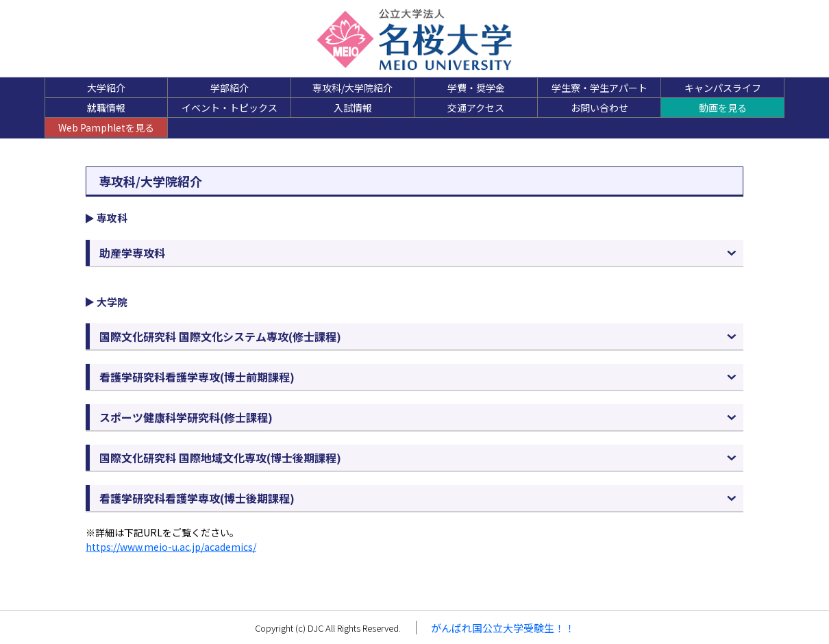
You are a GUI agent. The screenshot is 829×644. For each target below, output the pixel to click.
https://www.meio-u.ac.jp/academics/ (171, 547)
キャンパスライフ (723, 88)
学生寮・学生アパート (599, 88)
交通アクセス (476, 108)
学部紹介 (230, 88)
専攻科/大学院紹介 (352, 88)
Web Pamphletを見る (106, 127)
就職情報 (106, 108)
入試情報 (353, 108)
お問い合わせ (599, 108)
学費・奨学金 (476, 88)
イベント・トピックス (230, 108)
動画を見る (723, 108)
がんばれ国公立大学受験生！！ (503, 628)
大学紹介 (106, 88)
